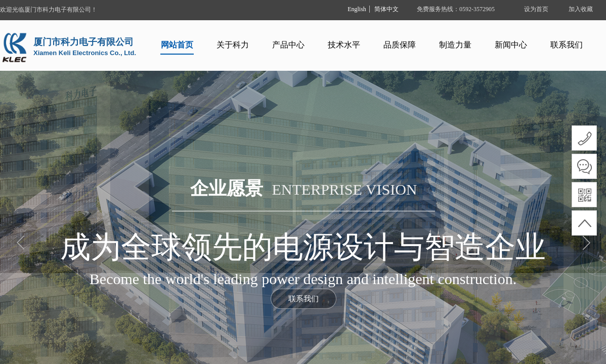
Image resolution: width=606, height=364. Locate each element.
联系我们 (567, 45)
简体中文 (386, 9)
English (357, 9)
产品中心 (288, 45)
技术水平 (344, 45)
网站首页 (177, 45)
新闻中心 (511, 45)
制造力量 (455, 45)
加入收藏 (581, 9)
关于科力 (233, 45)
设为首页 (536, 9)
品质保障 (400, 45)
